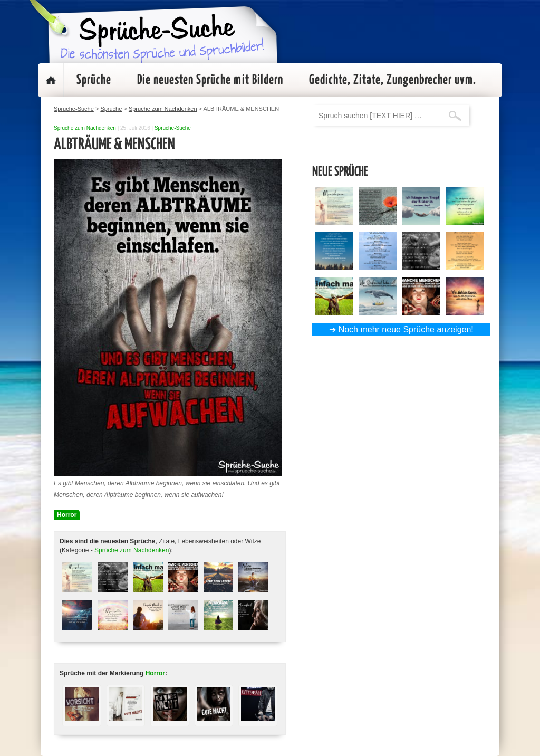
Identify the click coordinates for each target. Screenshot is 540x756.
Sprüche (94, 80)
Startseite (51, 80)
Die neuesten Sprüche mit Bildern (210, 80)
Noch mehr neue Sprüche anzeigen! (406, 329)
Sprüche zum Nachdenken (85, 128)
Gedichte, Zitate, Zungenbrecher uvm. (393, 80)
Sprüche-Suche (173, 128)
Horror (67, 515)
